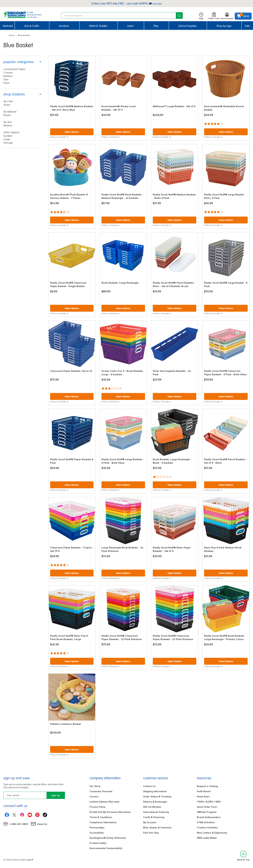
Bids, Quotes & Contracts (157, 828)
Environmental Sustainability (106, 848)
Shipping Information (155, 791)
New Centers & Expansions (212, 833)
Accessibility (97, 833)
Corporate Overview (101, 791)
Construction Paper (14, 69)
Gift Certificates (152, 807)
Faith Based (204, 791)
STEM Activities (206, 822)
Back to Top (243, 856)
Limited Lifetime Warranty (104, 802)
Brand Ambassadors (209, 817)
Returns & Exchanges (155, 802)
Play (156, 26)
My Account (150, 822)
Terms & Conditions (101, 817)
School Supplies (187, 26)
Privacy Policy (97, 807)
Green (7, 105)
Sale (247, 26)
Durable (8, 136)
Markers (8, 76)
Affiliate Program (207, 812)
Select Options (72, 132)
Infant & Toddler (98, 26)
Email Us (42, 824)
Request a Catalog (207, 786)
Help (201, 16)
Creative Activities (207, 828)
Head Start (203, 796)
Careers (94, 796)
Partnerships (97, 828)
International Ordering (156, 812)
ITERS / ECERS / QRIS (209, 802)
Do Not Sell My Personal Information (110, 812)
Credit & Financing (154, 817)
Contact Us (149, 786)
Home (12, 35)
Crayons (8, 73)
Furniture (64, 26)
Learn (130, 26)
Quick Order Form (207, 807)
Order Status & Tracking (157, 796)
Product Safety (98, 843)
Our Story (95, 786)
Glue (6, 79)
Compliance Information (103, 822)
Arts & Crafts (32, 26)
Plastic (7, 115)
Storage (8, 143)
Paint (6, 83)
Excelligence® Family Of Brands (108, 838)
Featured (8, 26)
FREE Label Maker (207, 838)
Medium (8, 125)
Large (7, 139)
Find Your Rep (151, 833)
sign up (56, 795)
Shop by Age (224, 26)
